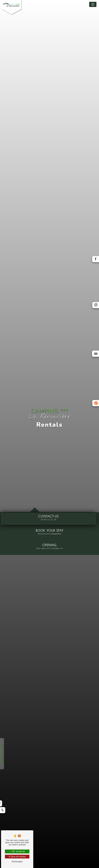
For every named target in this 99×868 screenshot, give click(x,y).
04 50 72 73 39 (48, 520)
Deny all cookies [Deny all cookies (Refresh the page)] (17, 857)
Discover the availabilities (50, 534)
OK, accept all (17, 851)
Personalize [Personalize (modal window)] (17, 862)
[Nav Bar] (93, 4)
